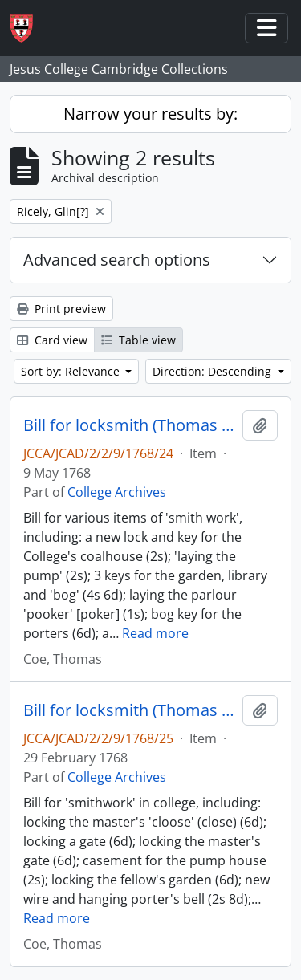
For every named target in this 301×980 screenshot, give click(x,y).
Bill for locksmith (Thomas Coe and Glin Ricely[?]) (130, 425)
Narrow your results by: (150, 114)
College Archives (117, 492)
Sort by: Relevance (72, 371)
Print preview (61, 309)
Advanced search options (117, 260)
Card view (52, 340)
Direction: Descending (214, 371)
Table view (138, 340)
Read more (155, 633)
